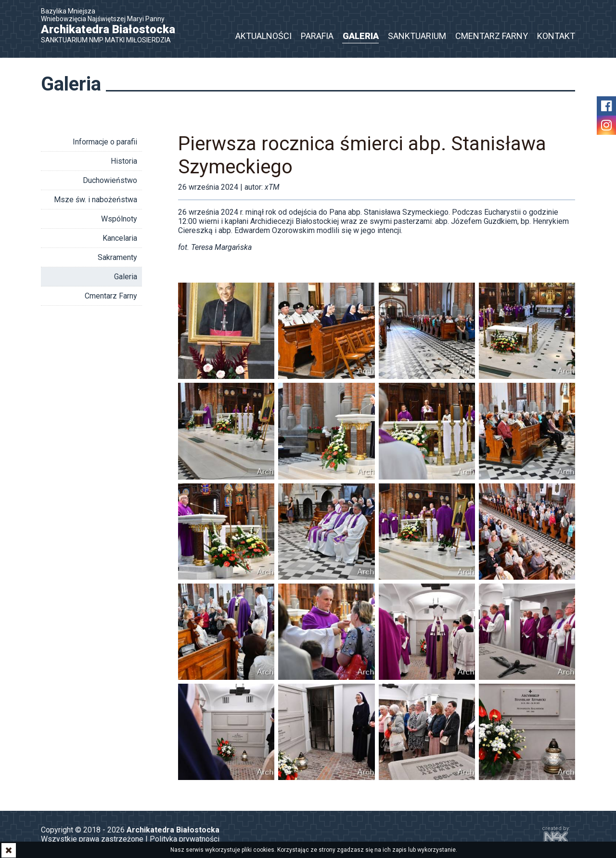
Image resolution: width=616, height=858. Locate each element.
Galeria (361, 36)
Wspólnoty (119, 219)
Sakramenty (117, 257)
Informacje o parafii (105, 142)
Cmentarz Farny (492, 36)
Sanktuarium (417, 36)
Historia (124, 161)
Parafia (317, 36)
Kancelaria (120, 238)
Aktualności (263, 36)
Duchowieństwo (110, 180)
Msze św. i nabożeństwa (96, 200)
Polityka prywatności (185, 839)
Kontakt (556, 36)
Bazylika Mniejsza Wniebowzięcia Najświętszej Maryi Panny (113, 26)
